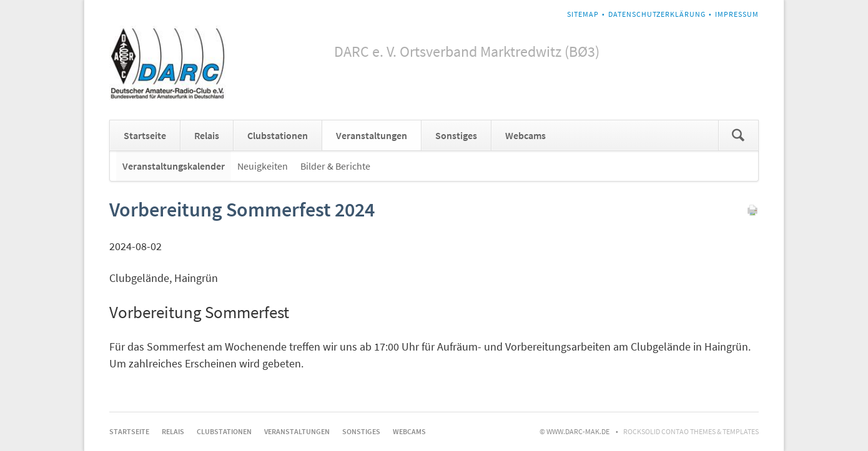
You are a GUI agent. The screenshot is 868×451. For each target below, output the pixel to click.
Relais (207, 135)
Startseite (145, 135)
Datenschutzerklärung (657, 14)
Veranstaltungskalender (174, 166)
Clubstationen (278, 135)
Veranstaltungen (372, 135)
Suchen (738, 135)
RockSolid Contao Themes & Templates (691, 431)
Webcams (525, 135)
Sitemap (583, 14)
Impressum (737, 14)
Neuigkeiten (263, 166)
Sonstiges (456, 135)
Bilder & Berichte (335, 166)
